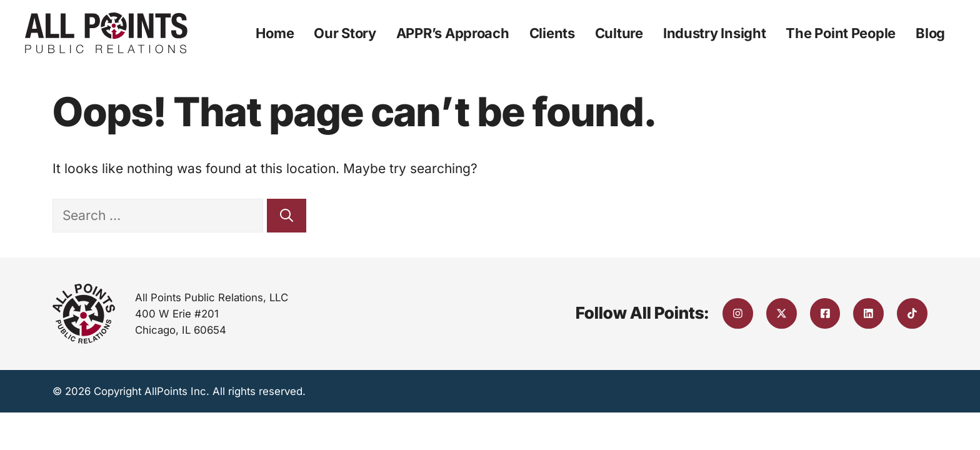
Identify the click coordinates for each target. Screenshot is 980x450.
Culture (619, 33)
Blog (930, 33)
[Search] (287, 216)
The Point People (841, 33)
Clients (552, 33)
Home (275, 33)
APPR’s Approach (453, 33)
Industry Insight (715, 33)
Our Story (345, 33)
